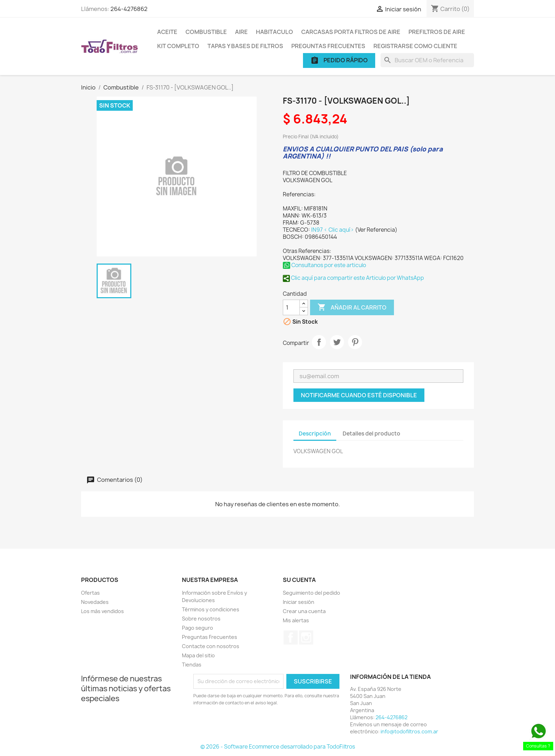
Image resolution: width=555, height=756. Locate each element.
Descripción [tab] (315, 434)
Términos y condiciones (211, 609)
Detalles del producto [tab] (371, 434)
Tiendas (192, 665)
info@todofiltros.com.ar (409, 731)
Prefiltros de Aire (437, 32)
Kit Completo (178, 46)
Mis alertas (296, 620)
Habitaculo (274, 32)
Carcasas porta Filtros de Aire (351, 32)
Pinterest (355, 342)
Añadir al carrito (352, 307)
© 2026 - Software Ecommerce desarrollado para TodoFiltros (278, 747)
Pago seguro (198, 628)
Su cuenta (299, 580)
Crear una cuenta (304, 611)
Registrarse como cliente (415, 46)
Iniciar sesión (299, 602)
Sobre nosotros (201, 619)
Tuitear (337, 342)
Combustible (206, 32)
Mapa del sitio (198, 655)
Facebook (291, 637)
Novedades (95, 602)
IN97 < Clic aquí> (333, 230)
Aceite (167, 32)
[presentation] (252, 726)
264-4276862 (129, 9)
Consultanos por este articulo (324, 265)
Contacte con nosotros (211, 646)
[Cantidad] (291, 307)
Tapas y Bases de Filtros (245, 46)
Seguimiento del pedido (311, 593)
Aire (241, 32)
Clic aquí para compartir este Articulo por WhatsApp (353, 278)
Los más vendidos (102, 611)
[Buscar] (427, 60)
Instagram (306, 637)
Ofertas (90, 593)
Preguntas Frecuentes (328, 46)
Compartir (319, 342)
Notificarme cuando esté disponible (359, 395)
